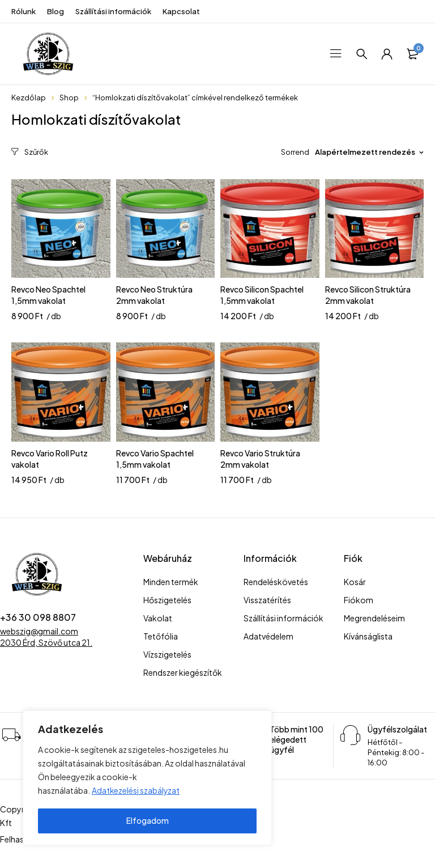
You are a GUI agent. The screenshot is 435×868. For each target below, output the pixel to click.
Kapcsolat (181, 11)
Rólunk (24, 11)
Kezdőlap (29, 98)
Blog (56, 11)
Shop (69, 98)
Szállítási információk (113, 11)
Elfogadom (148, 821)
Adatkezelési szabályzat (136, 793)
